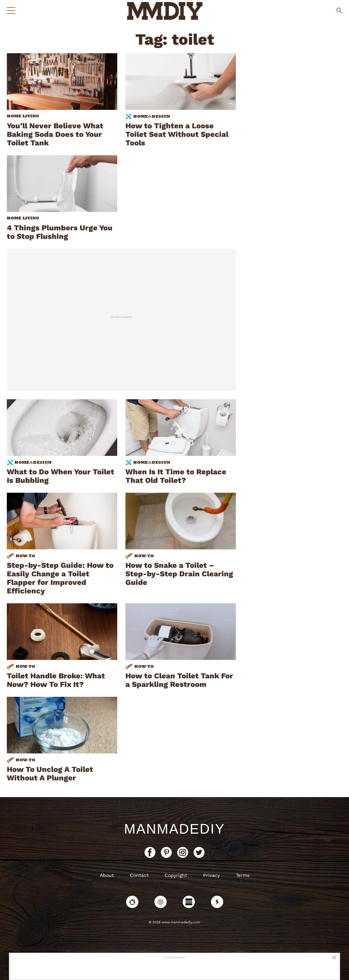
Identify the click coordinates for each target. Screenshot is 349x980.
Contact (139, 875)
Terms (243, 875)
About (107, 875)
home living (23, 116)
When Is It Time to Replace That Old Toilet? (176, 476)
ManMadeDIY (174, 829)
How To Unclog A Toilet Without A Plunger (50, 774)
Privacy (211, 875)
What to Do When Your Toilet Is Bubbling (60, 476)
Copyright (176, 875)
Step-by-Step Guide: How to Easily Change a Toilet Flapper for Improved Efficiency (60, 578)
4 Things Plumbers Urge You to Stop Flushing (60, 232)
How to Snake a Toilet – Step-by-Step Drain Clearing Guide (179, 574)
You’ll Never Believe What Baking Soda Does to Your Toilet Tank (55, 134)
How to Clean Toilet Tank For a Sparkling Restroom (179, 680)
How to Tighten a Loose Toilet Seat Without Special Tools (177, 134)
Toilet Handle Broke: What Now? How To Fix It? (56, 680)
